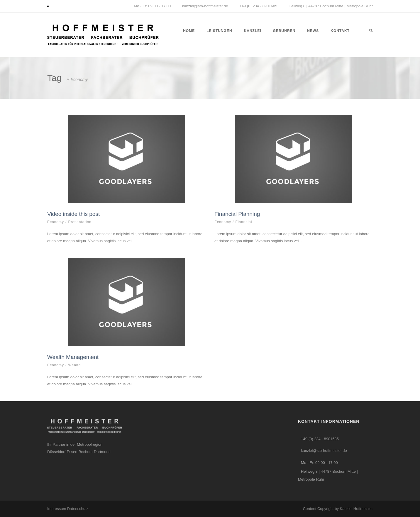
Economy (56, 222)
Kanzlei (253, 31)
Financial (244, 222)
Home (189, 31)
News (313, 31)
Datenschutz (78, 509)
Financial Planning (237, 214)
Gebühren (284, 31)
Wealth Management (73, 357)
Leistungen (219, 31)
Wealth (74, 365)
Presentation (80, 222)
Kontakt (340, 31)
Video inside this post (73, 214)
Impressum (57, 509)
